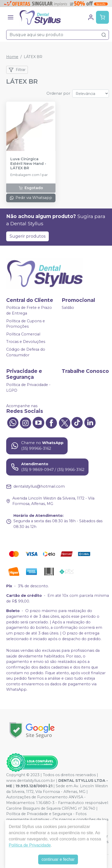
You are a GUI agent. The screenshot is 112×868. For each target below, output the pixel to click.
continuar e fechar (58, 859)
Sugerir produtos (27, 236)
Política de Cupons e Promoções (26, 324)
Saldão (68, 308)
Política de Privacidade (30, 845)
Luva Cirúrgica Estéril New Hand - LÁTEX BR (28, 164)
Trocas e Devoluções (26, 342)
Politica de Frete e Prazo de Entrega (29, 311)
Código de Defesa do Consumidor (26, 352)
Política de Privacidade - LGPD (28, 388)
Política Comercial (23, 334)
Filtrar (17, 70)
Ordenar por (58, 93)
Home (12, 57)
